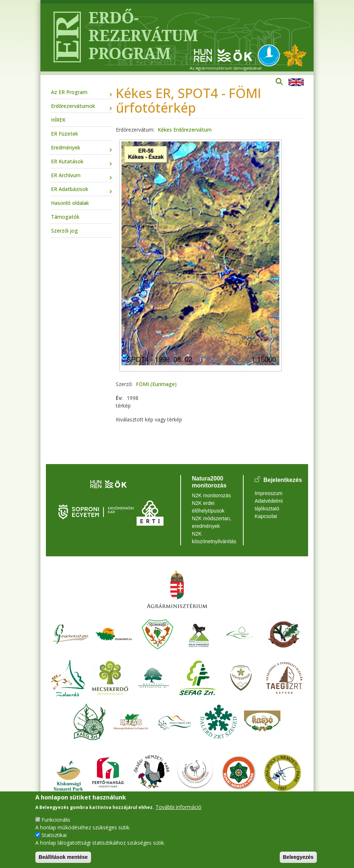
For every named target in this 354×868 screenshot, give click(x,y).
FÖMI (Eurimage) (156, 384)
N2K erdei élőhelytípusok (208, 507)
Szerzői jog (64, 231)
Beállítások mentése (63, 857)
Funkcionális (56, 820)
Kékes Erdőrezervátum (185, 130)
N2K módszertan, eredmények (212, 522)
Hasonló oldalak (70, 203)
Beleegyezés (298, 857)
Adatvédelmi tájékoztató (269, 505)
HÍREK (58, 120)
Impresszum (268, 493)
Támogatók (65, 217)
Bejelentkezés (283, 480)
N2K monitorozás (211, 495)
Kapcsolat (266, 516)
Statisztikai (54, 835)
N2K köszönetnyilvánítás (212, 538)
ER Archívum (66, 175)
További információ (178, 807)
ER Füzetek (64, 134)
